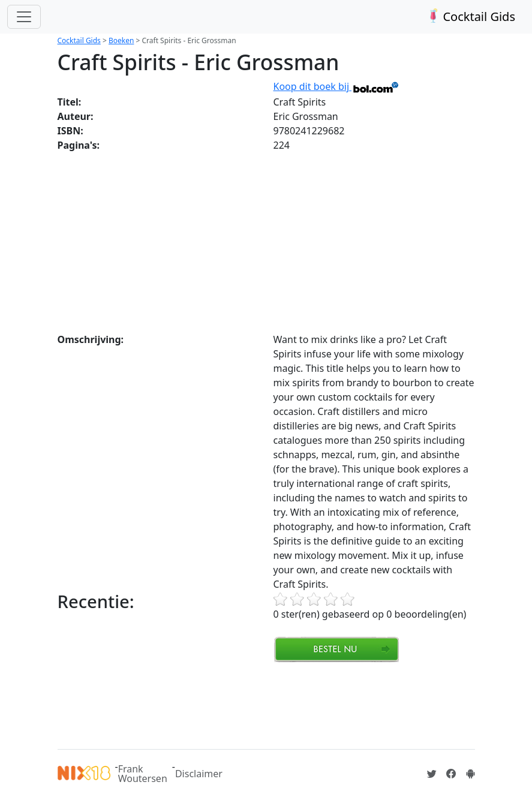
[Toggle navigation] (24, 17)
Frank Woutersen (143, 774)
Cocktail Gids (470, 16)
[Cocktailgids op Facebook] (451, 774)
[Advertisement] (266, 242)
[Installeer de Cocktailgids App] (470, 774)
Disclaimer (199, 774)
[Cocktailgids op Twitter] (432, 774)
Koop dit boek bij (337, 86)
